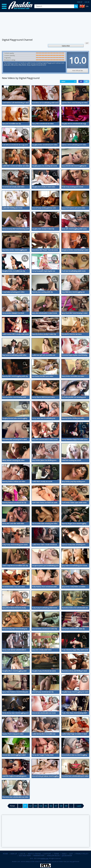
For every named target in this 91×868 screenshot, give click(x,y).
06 (51, 806)
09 (66, 806)
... (71, 806)
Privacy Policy (82, 854)
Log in (87, 2)
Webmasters (39, 856)
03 (36, 806)
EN (87, 6)
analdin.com (44, 858)
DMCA (64, 854)
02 (30, 806)
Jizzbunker (67, 856)
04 (41, 806)
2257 (71, 854)
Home (5, 854)
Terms (56, 854)
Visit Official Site (78, 71)
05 (46, 806)
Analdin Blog (53, 856)
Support (47, 854)
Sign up (80, 2)
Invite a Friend (34, 854)
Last (79, 806)
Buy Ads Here (25, 856)
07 (56, 806)
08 (61, 806)
